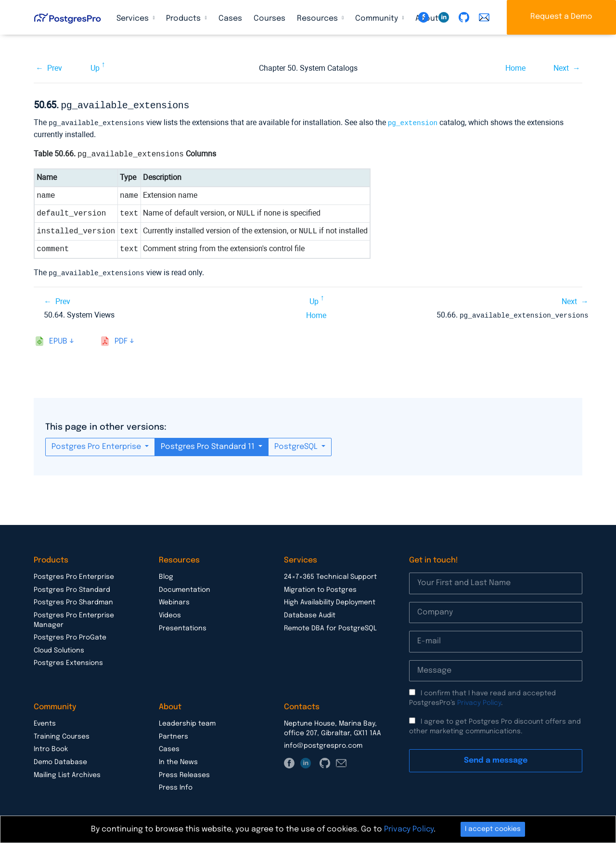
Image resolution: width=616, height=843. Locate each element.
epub (58, 339)
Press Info (176, 785)
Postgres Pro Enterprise (97, 444)
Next (561, 68)
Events (45, 721)
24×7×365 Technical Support (330, 575)
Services (134, 19)
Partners (173, 734)
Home (515, 68)
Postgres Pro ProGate (70, 635)
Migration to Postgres (320, 588)
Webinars (174, 600)
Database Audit (310, 613)
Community (378, 19)
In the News (178, 760)
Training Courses (62, 734)
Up (95, 68)
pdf (121, 339)
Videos (170, 613)
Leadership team (187, 721)
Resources (318, 19)
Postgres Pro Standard (72, 588)
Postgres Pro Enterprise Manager (74, 618)
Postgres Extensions (68, 661)
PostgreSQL (297, 444)
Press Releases (184, 773)
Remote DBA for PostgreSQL (330, 626)
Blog (166, 575)
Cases (230, 19)
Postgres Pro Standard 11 (209, 444)
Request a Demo (561, 17)
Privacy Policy (479, 701)
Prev (55, 68)
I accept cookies (493, 829)
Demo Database (60, 760)
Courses (269, 19)
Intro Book (51, 747)
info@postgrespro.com (323, 743)
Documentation (185, 588)
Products (184, 19)
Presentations (183, 626)
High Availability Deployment (330, 600)
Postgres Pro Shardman (73, 600)
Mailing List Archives (67, 773)
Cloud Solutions (59, 648)
